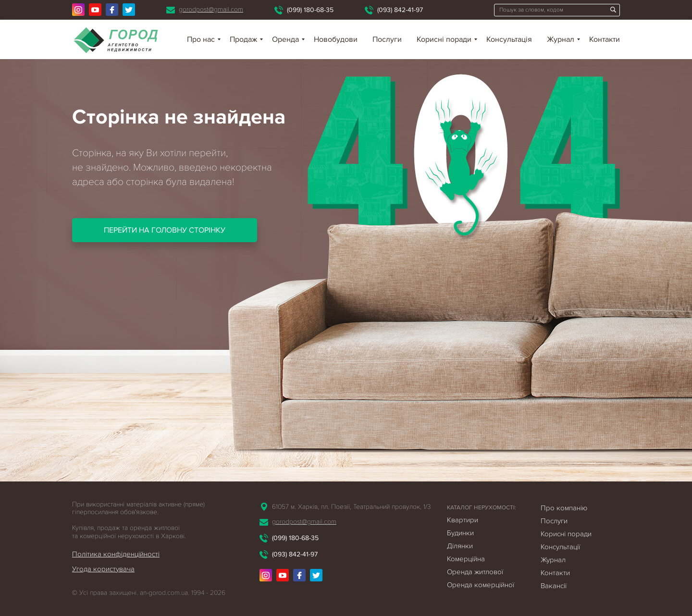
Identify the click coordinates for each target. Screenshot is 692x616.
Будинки (460, 533)
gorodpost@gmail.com (211, 9)
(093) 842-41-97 (400, 10)
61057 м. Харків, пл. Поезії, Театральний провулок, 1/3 (351, 507)
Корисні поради (444, 39)
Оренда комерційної (481, 585)
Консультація (509, 39)
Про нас (201, 39)
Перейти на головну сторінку (165, 230)
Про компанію (564, 508)
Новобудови (336, 39)
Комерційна (466, 559)
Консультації (560, 547)
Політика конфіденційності (116, 554)
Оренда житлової (475, 572)
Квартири (463, 520)
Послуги (387, 39)
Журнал (561, 39)
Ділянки (460, 546)
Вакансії (554, 586)
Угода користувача (103, 569)
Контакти (605, 39)
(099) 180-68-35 (310, 10)
